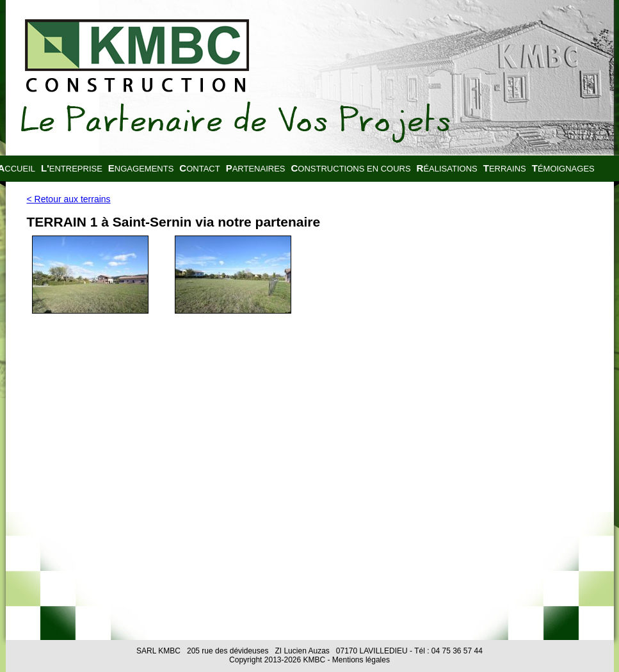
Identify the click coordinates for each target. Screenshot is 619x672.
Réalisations (447, 168)
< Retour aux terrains (69, 199)
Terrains (505, 168)
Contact (199, 168)
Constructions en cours (351, 168)
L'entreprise (72, 168)
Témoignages (563, 168)
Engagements (141, 168)
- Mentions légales (358, 660)
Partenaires (256, 168)
